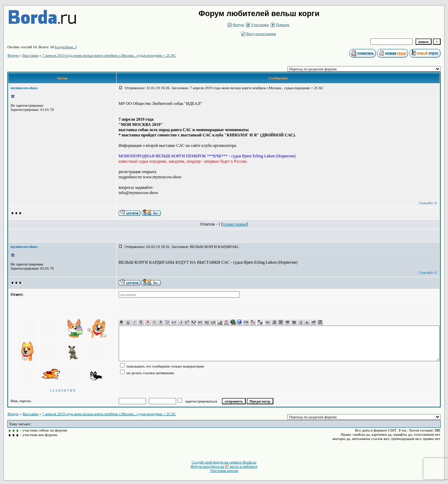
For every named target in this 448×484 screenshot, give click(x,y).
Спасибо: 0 (428, 203)
